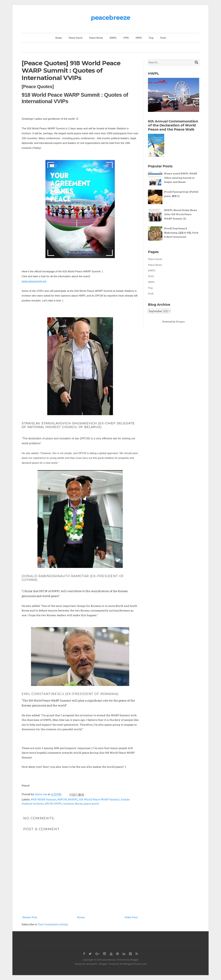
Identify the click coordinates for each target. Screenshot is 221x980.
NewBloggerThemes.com (133, 964)
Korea (79, 804)
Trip (151, 38)
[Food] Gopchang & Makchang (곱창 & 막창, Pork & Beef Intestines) (181, 233)
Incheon (69, 804)
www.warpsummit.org (34, 281)
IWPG (139, 38)
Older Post (131, 917)
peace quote (91, 804)
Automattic (92, 964)
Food (163, 38)
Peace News (96, 38)
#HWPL (73, 799)
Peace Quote (76, 38)
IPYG (126, 38)
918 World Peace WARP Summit (99, 799)
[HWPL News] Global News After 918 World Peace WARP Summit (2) (181, 214)
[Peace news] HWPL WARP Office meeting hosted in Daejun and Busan (181, 178)
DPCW (49, 804)
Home (59, 38)
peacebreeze (110, 18)
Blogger (180, 322)
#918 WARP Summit (44, 799)
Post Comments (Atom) (53, 924)
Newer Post (30, 917)
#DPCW (62, 799)
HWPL (113, 38)
